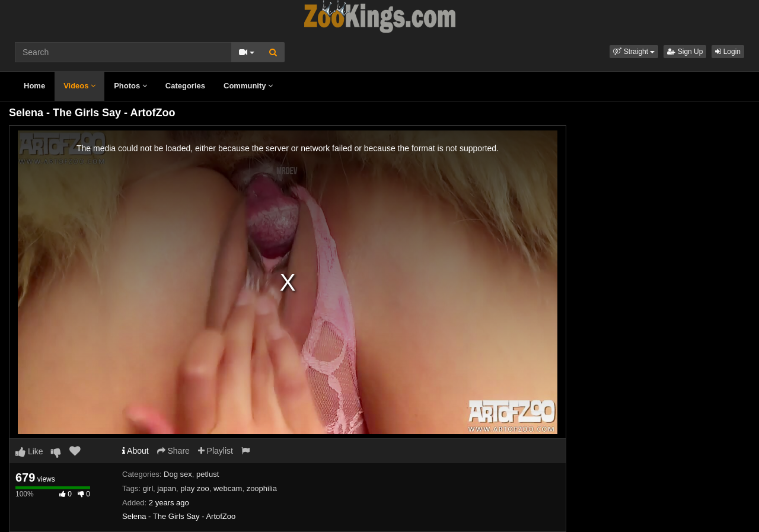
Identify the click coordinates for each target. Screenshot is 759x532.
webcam (228, 488)
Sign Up (685, 52)
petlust (208, 474)
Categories (185, 86)
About (135, 451)
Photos (130, 86)
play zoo (194, 488)
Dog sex (178, 474)
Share (173, 451)
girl (148, 488)
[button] (634, 52)
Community (248, 86)
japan (167, 488)
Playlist (216, 451)
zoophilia (262, 488)
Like (29, 451)
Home (34, 86)
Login (728, 52)
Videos (79, 86)
